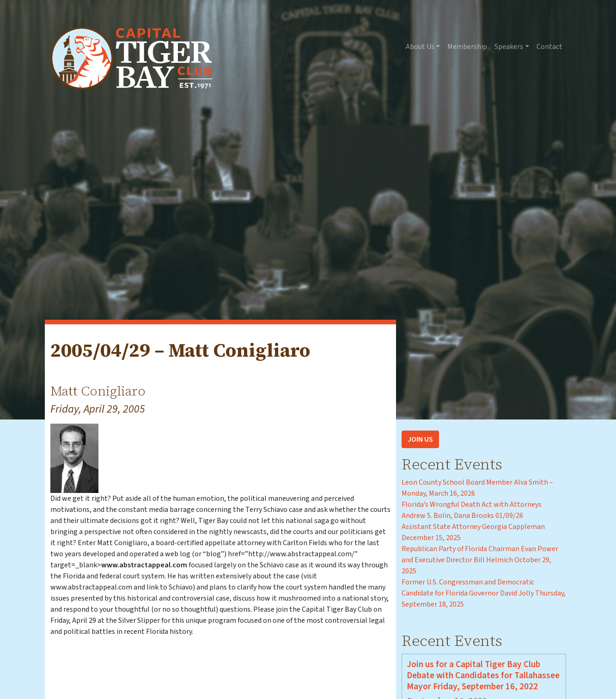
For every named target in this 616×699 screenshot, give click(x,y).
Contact (549, 47)
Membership (467, 47)
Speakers (509, 47)
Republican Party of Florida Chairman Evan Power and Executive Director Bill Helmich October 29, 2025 (480, 560)
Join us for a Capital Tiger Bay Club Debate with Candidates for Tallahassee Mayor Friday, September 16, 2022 (483, 675)
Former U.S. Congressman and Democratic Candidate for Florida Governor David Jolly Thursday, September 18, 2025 (484, 593)
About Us (420, 47)
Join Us (420, 439)
